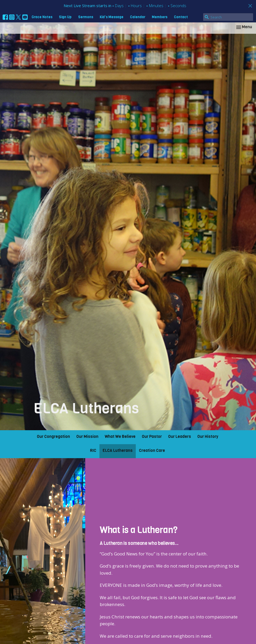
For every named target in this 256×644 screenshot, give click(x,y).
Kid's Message (112, 17)
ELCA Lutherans (118, 451)
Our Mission (87, 437)
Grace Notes (42, 17)
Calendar (138, 17)
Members (160, 17)
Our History (208, 437)
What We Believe (120, 437)
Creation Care (152, 451)
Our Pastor (152, 437)
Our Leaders (180, 437)
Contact (181, 17)
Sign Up (65, 17)
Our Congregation (53, 437)
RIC (93, 451)
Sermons (86, 17)
